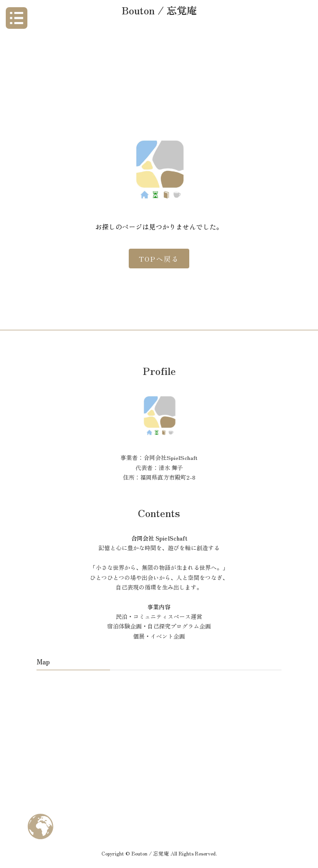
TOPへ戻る (159, 259)
